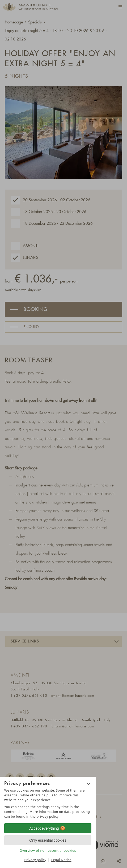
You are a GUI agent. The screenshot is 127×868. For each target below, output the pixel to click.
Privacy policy (35, 860)
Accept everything (48, 828)
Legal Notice (61, 860)
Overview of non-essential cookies (48, 851)
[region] (48, 804)
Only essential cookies (48, 840)
